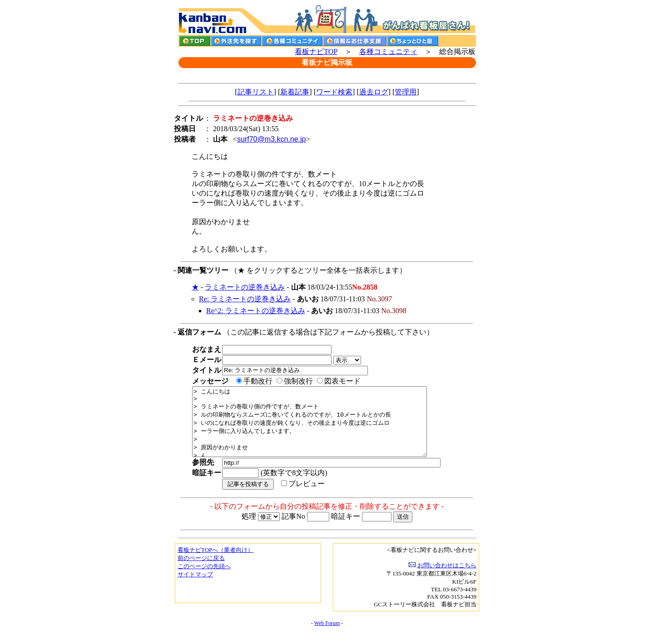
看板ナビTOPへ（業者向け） (216, 563)
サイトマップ (195, 588)
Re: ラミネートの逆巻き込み (245, 299)
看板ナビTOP (316, 52)
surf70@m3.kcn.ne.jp (271, 139)
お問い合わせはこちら (447, 579)
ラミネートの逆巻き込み (245, 287)
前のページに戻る (201, 572)
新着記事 (295, 92)
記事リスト (256, 92)
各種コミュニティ (388, 52)
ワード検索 (334, 92)
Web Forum (327, 637)
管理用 (406, 92)
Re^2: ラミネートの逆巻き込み (256, 311)
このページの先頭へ (204, 580)
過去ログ (374, 92)
